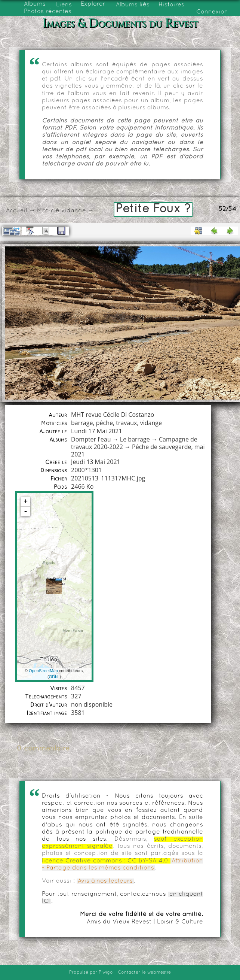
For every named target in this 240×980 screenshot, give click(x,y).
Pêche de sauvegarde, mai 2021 (138, 450)
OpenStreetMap (43, 671)
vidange (74, 211)
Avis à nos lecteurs (105, 881)
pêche (104, 423)
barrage (82, 423)
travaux (126, 423)
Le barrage (135, 439)
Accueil (17, 211)
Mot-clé (48, 211)
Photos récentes (48, 12)
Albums (35, 4)
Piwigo (106, 973)
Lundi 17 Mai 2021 (96, 431)
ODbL (54, 677)
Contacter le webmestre (144, 973)
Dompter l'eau (91, 439)
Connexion (212, 12)
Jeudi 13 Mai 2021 (96, 462)
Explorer (93, 4)
